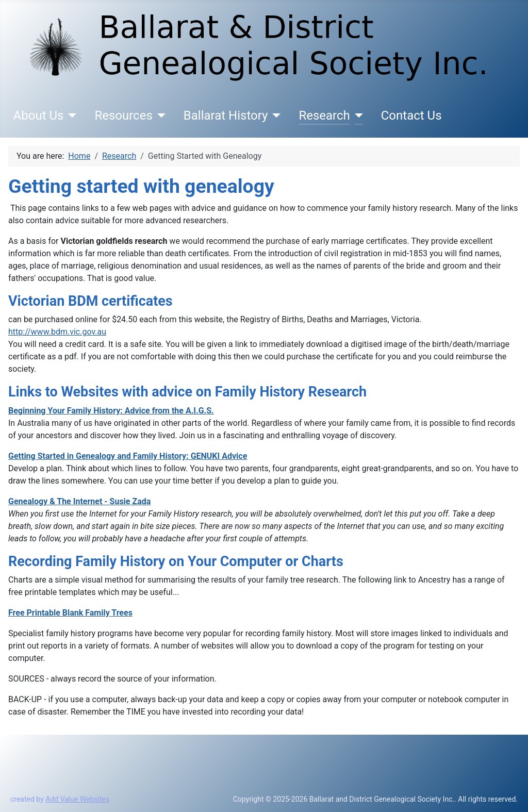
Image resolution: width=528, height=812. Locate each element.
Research (324, 115)
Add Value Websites (77, 799)
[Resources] (159, 115)
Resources (123, 115)
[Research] (357, 115)
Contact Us (411, 115)
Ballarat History (226, 115)
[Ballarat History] (274, 115)
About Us (39, 115)
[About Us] (70, 115)
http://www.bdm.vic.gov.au (57, 332)
